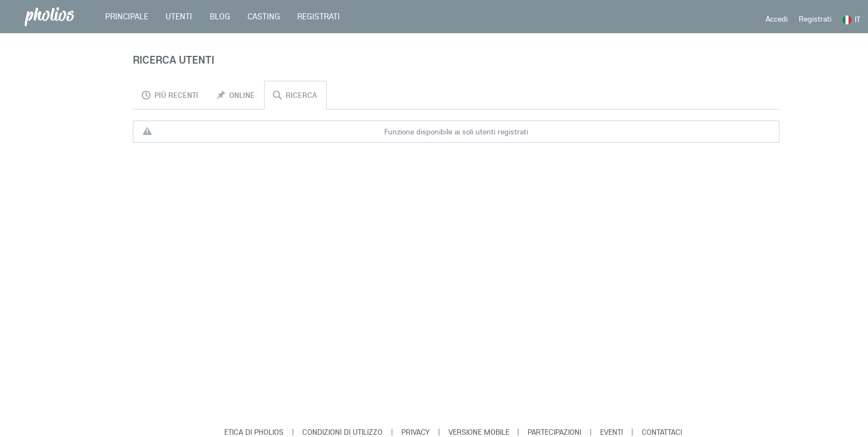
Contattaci (662, 432)
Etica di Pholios (254, 432)
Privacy (415, 432)
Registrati (815, 19)
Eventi (611, 432)
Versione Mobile (479, 432)
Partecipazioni (554, 432)
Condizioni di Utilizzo (342, 432)
